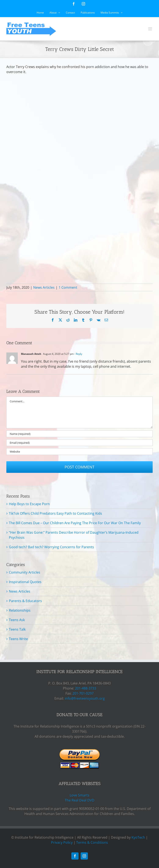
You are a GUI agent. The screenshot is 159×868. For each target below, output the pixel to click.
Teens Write (18, 639)
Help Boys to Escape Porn (29, 504)
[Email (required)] (79, 443)
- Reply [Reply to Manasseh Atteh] (78, 354)
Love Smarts (79, 795)
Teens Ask (17, 620)
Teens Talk (17, 629)
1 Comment (68, 287)
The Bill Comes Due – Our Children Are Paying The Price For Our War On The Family (75, 523)
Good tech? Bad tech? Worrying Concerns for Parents (51, 547)
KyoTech (138, 837)
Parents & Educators (25, 601)
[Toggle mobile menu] (150, 29)
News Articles (44, 287)
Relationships (20, 610)
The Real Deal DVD (80, 800)
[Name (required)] (79, 434)
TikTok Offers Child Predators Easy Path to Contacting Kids (55, 513)
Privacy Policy (62, 842)
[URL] (79, 452)
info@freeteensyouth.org (85, 698)
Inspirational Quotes (25, 582)
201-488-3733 (86, 688)
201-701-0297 (83, 693)
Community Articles (25, 572)
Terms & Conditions (92, 842)
